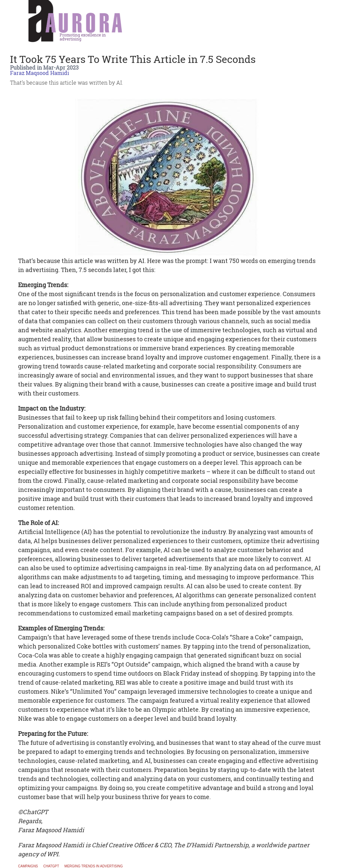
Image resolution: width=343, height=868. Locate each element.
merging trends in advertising (93, 866)
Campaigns (28, 866)
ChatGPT (51, 866)
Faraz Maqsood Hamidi (40, 73)
